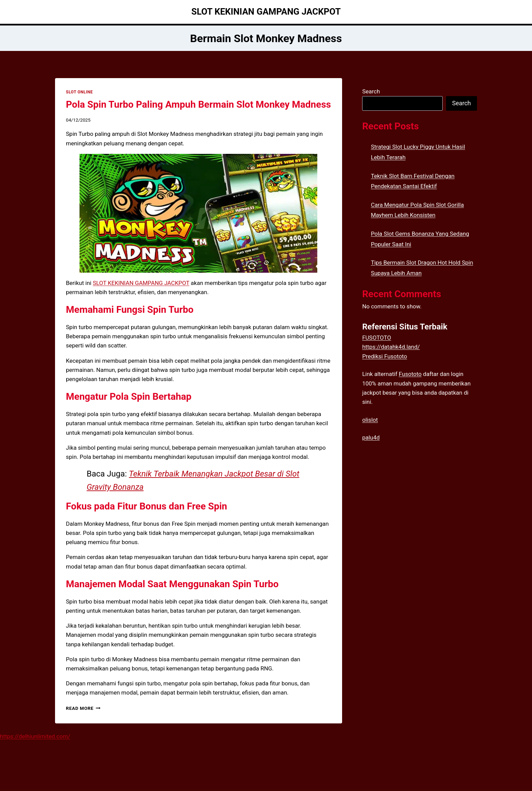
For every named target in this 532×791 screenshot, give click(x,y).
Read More (83, 708)
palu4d (371, 437)
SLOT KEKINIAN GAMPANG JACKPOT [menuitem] (141, 283)
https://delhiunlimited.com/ (35, 736)
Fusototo (410, 374)
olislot (370, 420)
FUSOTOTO (377, 338)
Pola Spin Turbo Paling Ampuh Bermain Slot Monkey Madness (198, 104)
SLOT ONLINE (79, 92)
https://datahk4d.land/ (391, 347)
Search (371, 91)
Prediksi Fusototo (385, 356)
